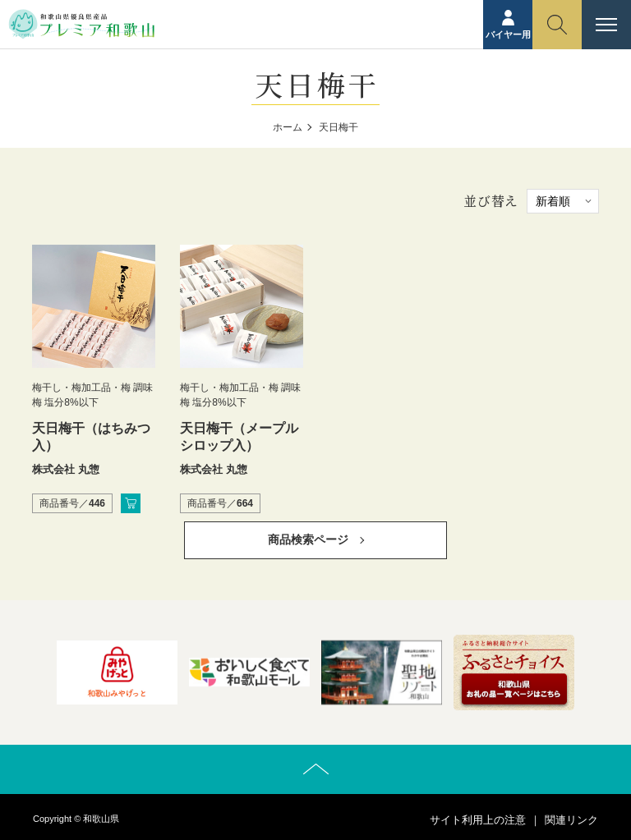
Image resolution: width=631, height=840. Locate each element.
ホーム (288, 127)
